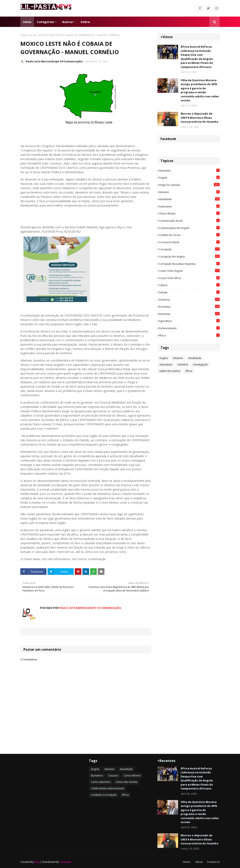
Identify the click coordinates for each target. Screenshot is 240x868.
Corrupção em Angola (189, 256)
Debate (189, 292)
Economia (189, 307)
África (189, 335)
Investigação (200, 364)
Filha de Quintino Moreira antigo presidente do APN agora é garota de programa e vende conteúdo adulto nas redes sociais (200, 90)
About (199, 862)
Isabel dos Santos (170, 371)
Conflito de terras (189, 235)
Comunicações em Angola (189, 228)
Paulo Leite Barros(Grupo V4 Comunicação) (54, 61)
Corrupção (189, 249)
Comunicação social (189, 221)
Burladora (97, 776)
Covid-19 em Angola (189, 271)
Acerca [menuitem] (67, 22)
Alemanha (189, 170)
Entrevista (189, 314)
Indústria (183, 364)
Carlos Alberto (132, 776)
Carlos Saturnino (101, 782)
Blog (37, 862)
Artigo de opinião (189, 185)
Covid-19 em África (189, 278)
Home (187, 862)
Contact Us (213, 862)
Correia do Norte (189, 242)
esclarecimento (189, 328)
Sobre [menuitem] (85, 22)
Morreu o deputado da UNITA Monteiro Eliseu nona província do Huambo (200, 118)
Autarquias (189, 206)
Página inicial (28, 35)
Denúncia (189, 300)
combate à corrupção (104, 795)
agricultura (189, 321)
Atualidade (189, 199)
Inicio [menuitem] (27, 22)
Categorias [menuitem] (45, 22)
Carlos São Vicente (127, 782)
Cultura (189, 285)
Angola (189, 178)
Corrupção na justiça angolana (189, 264)
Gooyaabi (65, 862)
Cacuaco (113, 776)
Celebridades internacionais (108, 788)
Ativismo (189, 192)
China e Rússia (189, 213)
